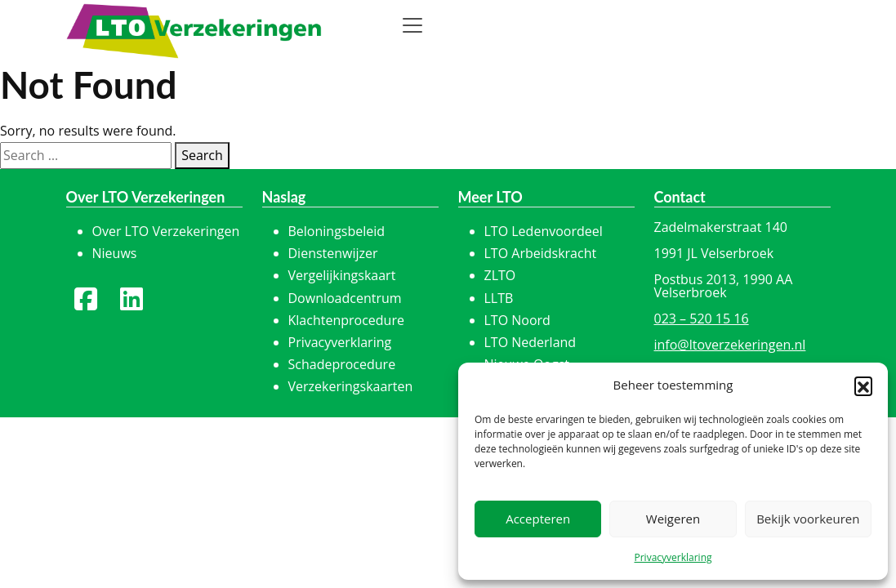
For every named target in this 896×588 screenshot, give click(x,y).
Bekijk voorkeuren (808, 519)
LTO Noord (517, 320)
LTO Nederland (530, 342)
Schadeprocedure (342, 364)
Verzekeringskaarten (351, 386)
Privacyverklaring (673, 557)
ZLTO (500, 275)
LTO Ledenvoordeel (544, 231)
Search (202, 155)
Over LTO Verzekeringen (166, 231)
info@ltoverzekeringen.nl (730, 345)
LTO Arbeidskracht (541, 253)
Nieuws (115, 253)
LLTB (499, 298)
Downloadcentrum (345, 298)
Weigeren (673, 519)
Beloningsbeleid (337, 231)
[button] (863, 385)
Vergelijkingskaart (342, 275)
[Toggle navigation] (412, 25)
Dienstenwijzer (333, 253)
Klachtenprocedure (346, 320)
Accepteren (538, 519)
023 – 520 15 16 (702, 318)
